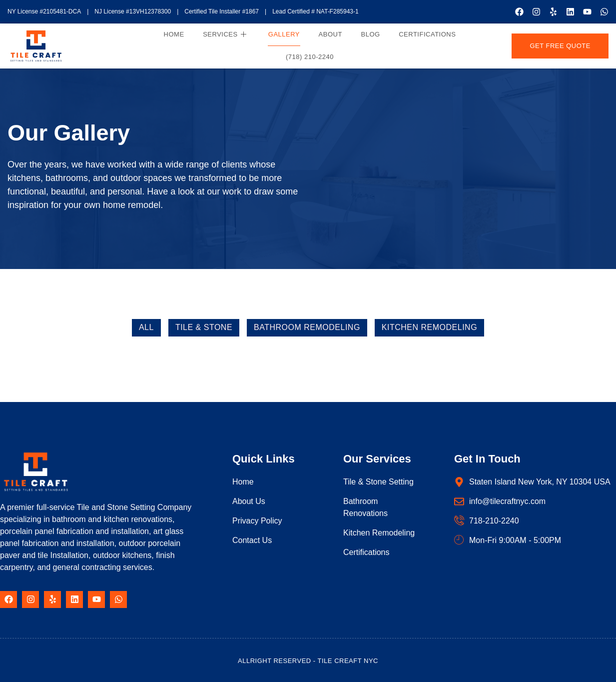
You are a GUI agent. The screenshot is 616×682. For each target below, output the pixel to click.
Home (177, 34)
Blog (370, 34)
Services (227, 34)
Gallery (285, 34)
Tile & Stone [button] (204, 327)
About (330, 34)
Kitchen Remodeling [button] (429, 327)
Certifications (426, 34)
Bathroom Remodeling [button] (307, 327)
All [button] (146, 327)
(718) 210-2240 (310, 56)
